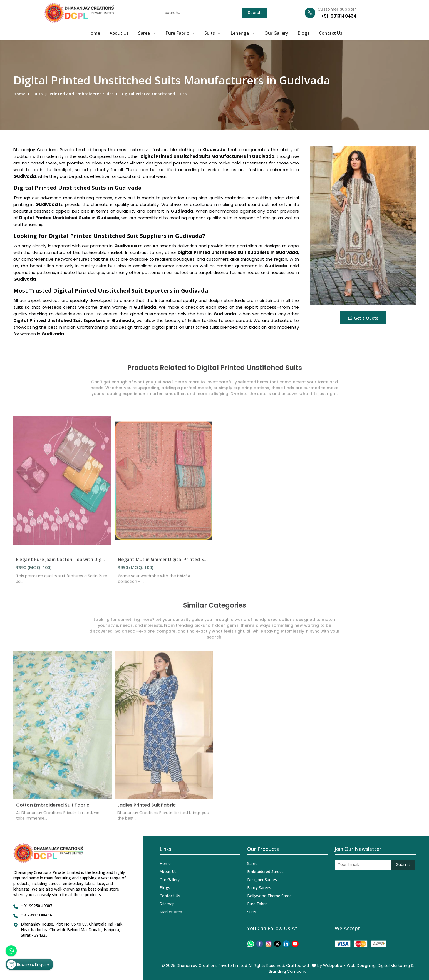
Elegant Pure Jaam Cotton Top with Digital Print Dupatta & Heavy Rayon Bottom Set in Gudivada (62, 563)
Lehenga (243, 33)
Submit (403, 864)
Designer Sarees (262, 880)
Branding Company (288, 971)
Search (255, 13)
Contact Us (331, 33)
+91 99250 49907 (37, 906)
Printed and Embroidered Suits (82, 94)
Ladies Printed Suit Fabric (147, 809)
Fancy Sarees (259, 888)
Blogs (303, 33)
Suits (213, 33)
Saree (147, 33)
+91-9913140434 (339, 16)
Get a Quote (363, 318)
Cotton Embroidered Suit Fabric (53, 809)
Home (94, 33)
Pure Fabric (180, 33)
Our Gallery (276, 33)
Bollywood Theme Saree (269, 896)
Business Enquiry (28, 964)
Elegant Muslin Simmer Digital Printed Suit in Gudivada (164, 563)
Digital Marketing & (396, 966)
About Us (119, 33)
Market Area (171, 912)
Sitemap (167, 904)
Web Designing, (362, 966)
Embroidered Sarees (265, 871)
